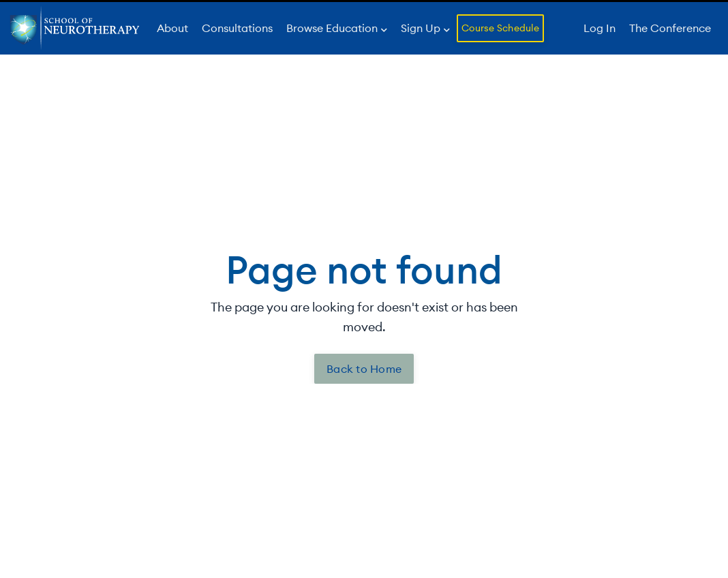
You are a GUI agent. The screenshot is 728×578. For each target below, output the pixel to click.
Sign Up (425, 28)
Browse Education (337, 28)
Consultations (237, 28)
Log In (600, 28)
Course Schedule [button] (500, 28)
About (172, 28)
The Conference (670, 28)
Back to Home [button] (364, 369)
